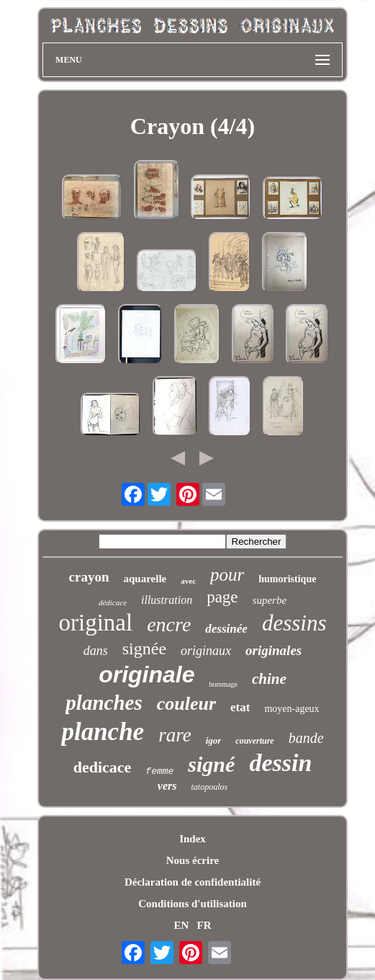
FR (204, 925)
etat (240, 707)
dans (96, 651)
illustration (167, 600)
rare (175, 735)
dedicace (103, 767)
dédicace (113, 602)
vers (167, 786)
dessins (294, 623)
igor (214, 740)
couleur (186, 704)
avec (188, 581)
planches (104, 703)
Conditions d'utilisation (192, 904)
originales (274, 650)
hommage (223, 684)
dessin (280, 763)
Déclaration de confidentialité (193, 882)
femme (159, 771)
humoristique (287, 579)
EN (181, 925)
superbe (270, 600)
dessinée (226, 629)
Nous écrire (193, 860)
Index (193, 839)
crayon (89, 577)
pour (227, 575)
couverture (254, 741)
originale (146, 674)
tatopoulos (209, 787)
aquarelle (145, 579)
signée (144, 649)
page (222, 597)
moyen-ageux (292, 709)
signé (211, 764)
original (96, 623)
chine (269, 679)
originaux (206, 651)
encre (169, 624)
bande (306, 738)
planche (103, 732)
